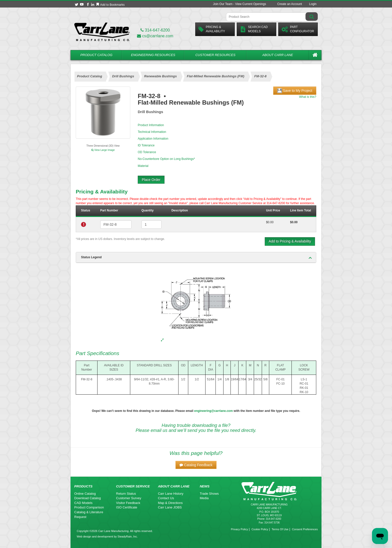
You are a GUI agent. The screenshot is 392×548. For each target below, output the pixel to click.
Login (313, 4)
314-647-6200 (155, 30)
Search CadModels (254, 29)
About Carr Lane (278, 55)
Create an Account (290, 4)
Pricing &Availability (212, 29)
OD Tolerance (147, 152)
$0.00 (270, 222)
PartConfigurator (298, 29)
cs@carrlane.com (155, 36)
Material (143, 166)
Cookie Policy (260, 529)
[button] (196, 465)
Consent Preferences (305, 529)
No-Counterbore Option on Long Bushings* (166, 159)
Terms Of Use (280, 529)
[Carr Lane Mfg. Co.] (102, 32)
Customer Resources (215, 55)
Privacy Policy (239, 529)
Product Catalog (96, 55)
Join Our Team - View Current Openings (239, 4)
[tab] (196, 257)
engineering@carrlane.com (213, 411)
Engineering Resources (153, 55)
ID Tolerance (146, 145)
